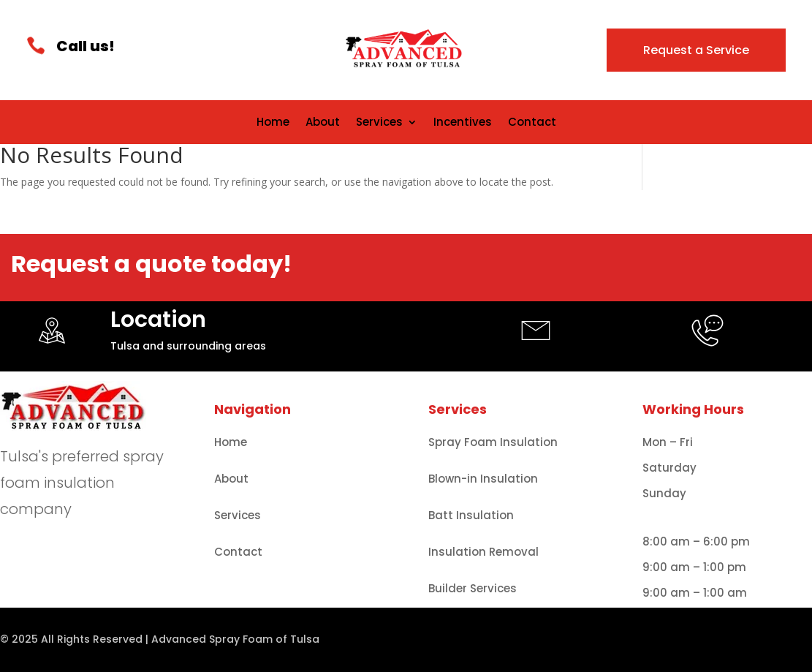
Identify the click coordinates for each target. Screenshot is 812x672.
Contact (532, 123)
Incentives (463, 123)
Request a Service (696, 50)
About (323, 123)
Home (273, 123)
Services (379, 123)
